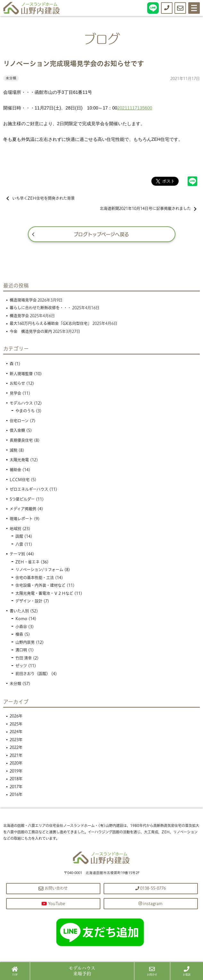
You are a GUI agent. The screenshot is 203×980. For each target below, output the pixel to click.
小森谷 (21, 627)
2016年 (16, 794)
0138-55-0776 (151, 888)
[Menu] (194, 8)
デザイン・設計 (29, 601)
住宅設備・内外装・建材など (40, 585)
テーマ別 (17, 554)
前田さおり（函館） (33, 674)
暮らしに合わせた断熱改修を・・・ (40, 308)
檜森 (19, 634)
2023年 (16, 740)
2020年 (16, 763)
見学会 (15, 393)
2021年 (16, 755)
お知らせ (17, 383)
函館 (19, 536)
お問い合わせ (53, 888)
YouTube (53, 904)
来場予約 (82, 971)
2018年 (16, 779)
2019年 (16, 771)
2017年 (16, 787)
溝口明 (21, 650)
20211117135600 (135, 108)
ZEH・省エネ (27, 562)
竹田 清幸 (24, 658)
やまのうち (25, 411)
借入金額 (17, 430)
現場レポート (21, 519)
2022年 (16, 747)
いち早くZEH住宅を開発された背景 (41, 198)
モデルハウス (21, 403)
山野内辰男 (25, 642)
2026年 (16, 716)
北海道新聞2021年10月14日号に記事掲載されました (148, 209)
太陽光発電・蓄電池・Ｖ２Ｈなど (44, 593)
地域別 (15, 529)
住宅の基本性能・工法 (35, 578)
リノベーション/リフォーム (39, 570)
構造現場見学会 (23, 300)
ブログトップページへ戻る (101, 234)
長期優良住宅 (21, 440)
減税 (13, 450)
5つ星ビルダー (22, 499)
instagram (151, 904)
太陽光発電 (19, 460)
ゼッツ (21, 666)
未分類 (11, 78)
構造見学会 (19, 316)
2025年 (16, 724)
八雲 (19, 544)
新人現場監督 (21, 374)
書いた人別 (19, 611)
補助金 (15, 470)
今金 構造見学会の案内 (31, 332)
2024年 (16, 732)
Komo (21, 619)
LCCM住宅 (20, 480)
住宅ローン (19, 421)
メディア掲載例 (23, 509)
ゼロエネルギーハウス (29, 489)
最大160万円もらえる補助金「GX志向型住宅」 (51, 324)
